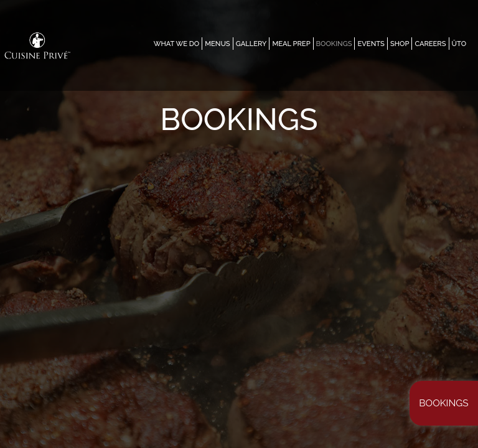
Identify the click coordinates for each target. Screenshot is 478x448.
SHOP (400, 44)
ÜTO (459, 44)
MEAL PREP (291, 44)
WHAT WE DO (177, 44)
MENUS (217, 44)
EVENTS (371, 44)
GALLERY (251, 44)
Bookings (443, 403)
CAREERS (430, 44)
